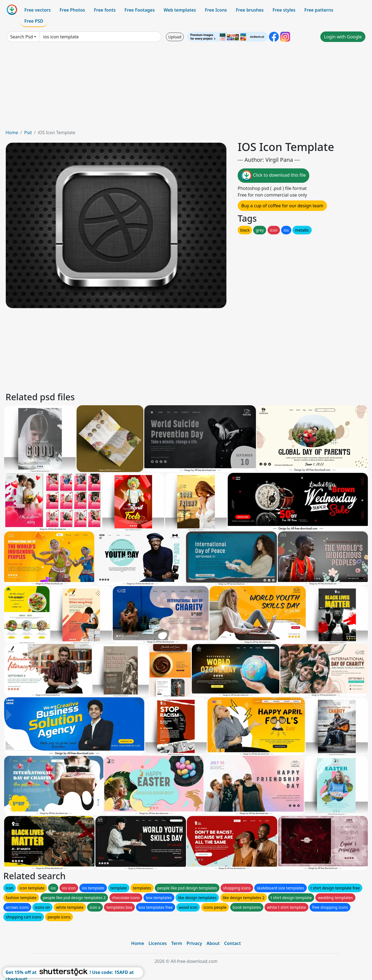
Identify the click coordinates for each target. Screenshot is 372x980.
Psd (28, 133)
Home (12, 133)
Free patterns (319, 10)
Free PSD (34, 21)
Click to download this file (273, 176)
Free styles (284, 10)
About (213, 943)
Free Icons (216, 10)
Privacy (194, 943)
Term (177, 943)
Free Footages (140, 10)
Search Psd (22, 37)
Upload (175, 37)
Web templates (180, 10)
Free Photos (72, 10)
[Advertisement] (186, 88)
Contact (233, 943)
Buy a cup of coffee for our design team (282, 206)
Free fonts (105, 10)
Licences (158, 943)
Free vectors (37, 10)
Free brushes (250, 10)
